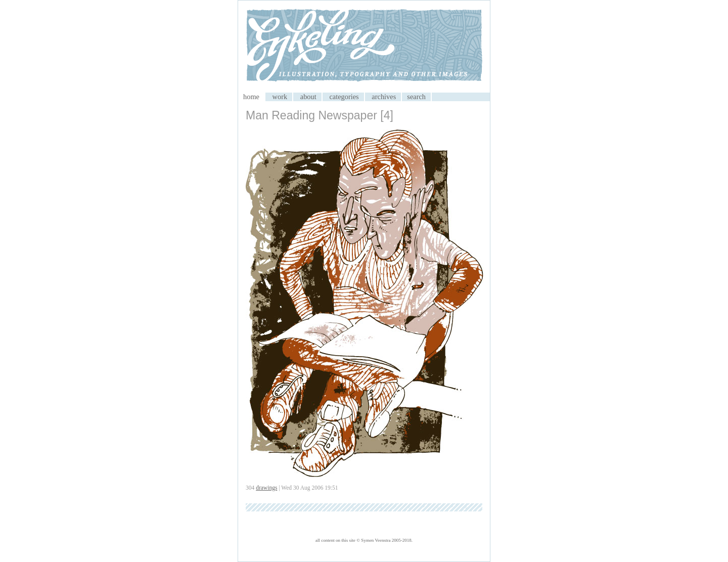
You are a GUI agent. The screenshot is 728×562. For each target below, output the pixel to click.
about (308, 97)
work (280, 97)
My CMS (364, 47)
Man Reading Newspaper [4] (320, 115)
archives (384, 97)
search (416, 97)
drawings (266, 488)
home (251, 97)
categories (344, 97)
